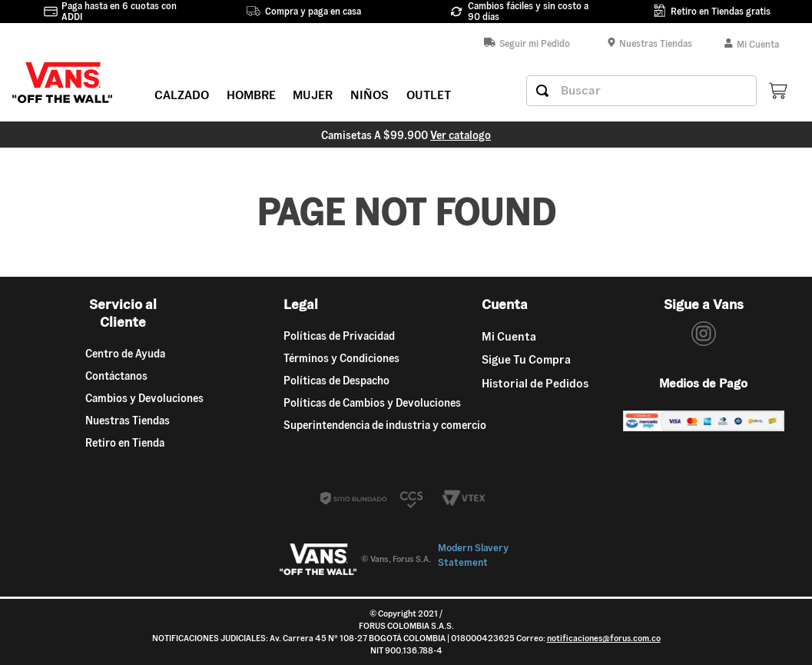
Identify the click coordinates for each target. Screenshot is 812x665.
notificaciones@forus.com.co (604, 638)
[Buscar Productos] (542, 91)
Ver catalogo (461, 135)
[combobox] (641, 91)
